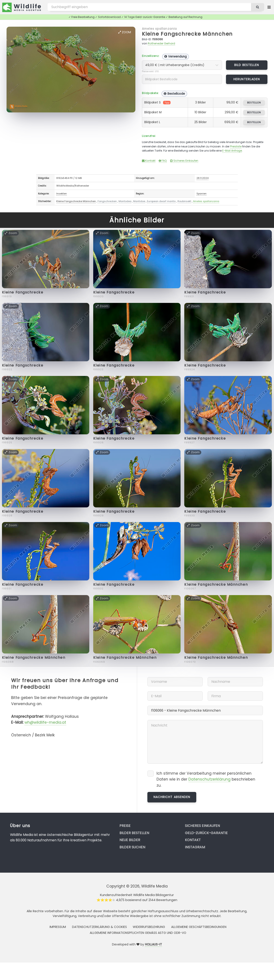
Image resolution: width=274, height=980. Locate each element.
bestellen (254, 103)
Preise (125, 826)
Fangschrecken (107, 201)
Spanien (202, 194)
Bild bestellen (247, 65)
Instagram (195, 847)
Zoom (125, 32)
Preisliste (236, 146)
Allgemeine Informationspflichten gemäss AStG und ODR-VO (138, 933)
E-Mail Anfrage (232, 151)
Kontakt (149, 161)
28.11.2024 (202, 178)
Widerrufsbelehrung (149, 927)
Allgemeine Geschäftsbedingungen (199, 927)
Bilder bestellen (134, 833)
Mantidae (139, 201)
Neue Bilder (130, 840)
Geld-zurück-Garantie (206, 833)
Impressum (58, 927)
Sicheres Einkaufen (184, 161)
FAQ (163, 161)
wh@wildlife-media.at (45, 722)
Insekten (62, 194)
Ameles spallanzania (159, 29)
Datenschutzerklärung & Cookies (99, 927)
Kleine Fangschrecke (23, 292)
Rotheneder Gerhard (161, 43)
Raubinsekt (184, 201)
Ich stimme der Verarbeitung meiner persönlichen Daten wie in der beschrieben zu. (206, 779)
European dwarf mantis (161, 201)
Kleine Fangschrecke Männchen (187, 34)
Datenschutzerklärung (209, 779)
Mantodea (125, 201)
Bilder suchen (132, 847)
